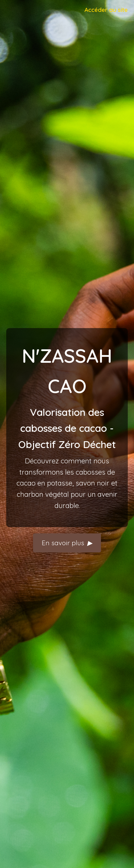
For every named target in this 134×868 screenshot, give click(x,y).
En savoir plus (67, 543)
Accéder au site (106, 10)
